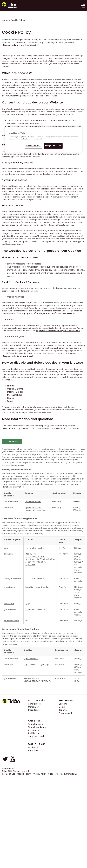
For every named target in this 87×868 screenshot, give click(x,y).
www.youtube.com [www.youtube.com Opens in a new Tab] (13, 579)
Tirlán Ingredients (37, 728)
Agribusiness (34, 704)
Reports (63, 710)
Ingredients (34, 710)
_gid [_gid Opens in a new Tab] (47, 665)
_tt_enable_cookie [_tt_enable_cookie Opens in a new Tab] (35, 549)
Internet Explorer (16, 393)
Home (5, 21)
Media (62, 707)
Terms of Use (9, 774)
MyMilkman (34, 734)
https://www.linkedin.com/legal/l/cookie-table (58, 331)
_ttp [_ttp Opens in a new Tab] (35, 555)
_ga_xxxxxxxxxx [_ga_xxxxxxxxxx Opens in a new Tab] (31, 659)
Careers (63, 704)
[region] (44, 140)
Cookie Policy (24, 774)
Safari (10, 402)
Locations (33, 751)
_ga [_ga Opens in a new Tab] (42, 665)
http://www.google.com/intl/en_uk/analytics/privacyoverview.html (44, 314)
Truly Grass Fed (36, 737)
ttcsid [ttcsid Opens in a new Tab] (28, 555)
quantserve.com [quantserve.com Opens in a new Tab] (12, 621)
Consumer (33, 707)
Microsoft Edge (15, 396)
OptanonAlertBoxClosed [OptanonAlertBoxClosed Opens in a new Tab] (36, 511)
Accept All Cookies (53, 146)
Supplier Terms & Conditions (63, 774)
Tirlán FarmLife (36, 725)
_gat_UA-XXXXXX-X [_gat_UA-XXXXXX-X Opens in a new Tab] (36, 563)
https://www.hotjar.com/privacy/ (18, 356)
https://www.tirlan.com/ (13, 46)
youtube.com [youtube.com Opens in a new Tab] (10, 610)
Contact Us (34, 748)
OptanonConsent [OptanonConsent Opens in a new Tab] (33, 502)
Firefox (11, 386)
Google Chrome (15, 389)
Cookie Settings (12, 442)
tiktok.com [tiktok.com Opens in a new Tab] (9, 604)
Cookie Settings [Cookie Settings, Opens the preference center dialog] (33, 146)
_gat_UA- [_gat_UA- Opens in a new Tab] (30, 565)
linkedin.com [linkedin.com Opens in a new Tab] (10, 588)
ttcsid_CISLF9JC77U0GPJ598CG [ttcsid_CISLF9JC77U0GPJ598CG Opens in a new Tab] (40, 560)
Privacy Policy (39, 774)
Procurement (65, 714)
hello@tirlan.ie (9, 429)
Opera (10, 399)
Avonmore (33, 731)
